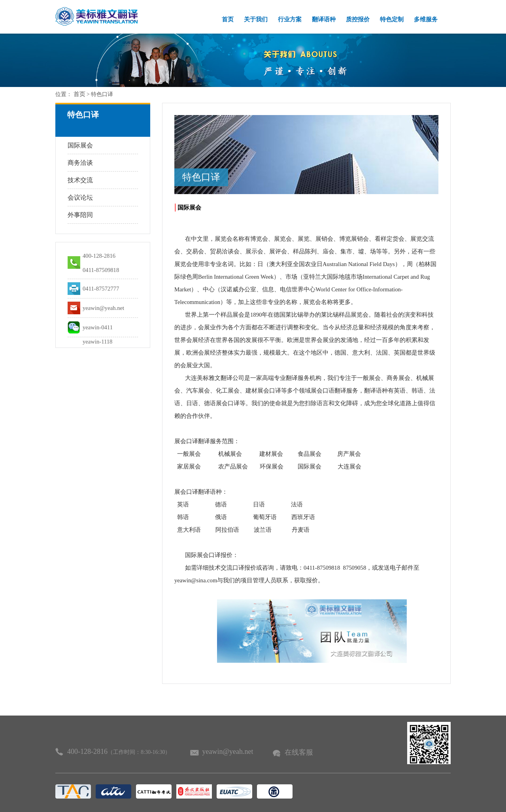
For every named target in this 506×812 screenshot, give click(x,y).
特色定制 (392, 19)
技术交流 (80, 180)
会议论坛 (80, 197)
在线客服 (299, 752)
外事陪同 (80, 215)
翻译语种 (324, 19)
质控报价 (358, 19)
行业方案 (290, 19)
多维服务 (426, 19)
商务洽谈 (80, 163)
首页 (228, 19)
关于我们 (256, 19)
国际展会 (80, 145)
